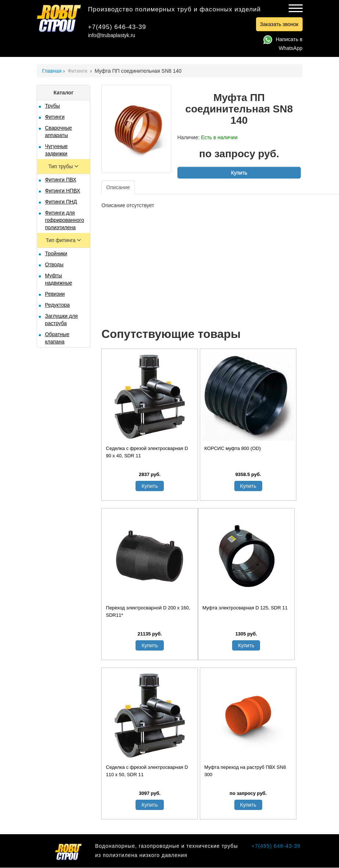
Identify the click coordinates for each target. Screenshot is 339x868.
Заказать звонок (279, 24)
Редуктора (57, 305)
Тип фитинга (61, 240)
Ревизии (55, 294)
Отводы (54, 264)
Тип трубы (61, 166)
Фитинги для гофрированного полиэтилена (65, 220)
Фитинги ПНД (61, 202)
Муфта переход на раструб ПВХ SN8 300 (245, 771)
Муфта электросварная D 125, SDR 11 (245, 608)
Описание (118, 187)
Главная (52, 71)
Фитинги (78, 71)
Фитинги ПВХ (61, 180)
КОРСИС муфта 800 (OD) (232, 448)
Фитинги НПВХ (63, 191)
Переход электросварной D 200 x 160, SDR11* (148, 611)
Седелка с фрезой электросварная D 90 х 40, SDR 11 (147, 452)
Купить (239, 173)
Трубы (53, 106)
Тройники (56, 253)
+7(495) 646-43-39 (117, 27)
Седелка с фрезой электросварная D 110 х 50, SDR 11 (147, 771)
